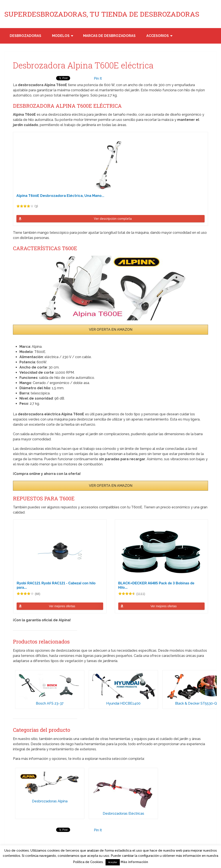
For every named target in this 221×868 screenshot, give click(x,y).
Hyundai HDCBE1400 (123, 703)
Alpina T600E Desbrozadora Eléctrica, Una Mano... (60, 196)
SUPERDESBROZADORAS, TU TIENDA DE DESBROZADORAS (102, 14)
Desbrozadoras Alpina (50, 801)
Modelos (61, 36)
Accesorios (158, 36)
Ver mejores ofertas (62, 606)
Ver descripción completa (113, 219)
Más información (134, 862)
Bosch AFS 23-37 (50, 703)
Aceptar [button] (113, 862)
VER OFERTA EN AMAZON (111, 330)
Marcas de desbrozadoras (109, 36)
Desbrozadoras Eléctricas (123, 813)
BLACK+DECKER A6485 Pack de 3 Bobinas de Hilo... (156, 585)
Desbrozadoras (25, 36)
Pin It (98, 78)
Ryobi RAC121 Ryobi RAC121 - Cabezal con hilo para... (56, 585)
